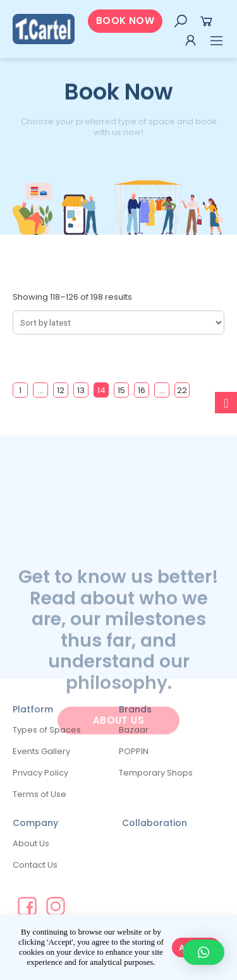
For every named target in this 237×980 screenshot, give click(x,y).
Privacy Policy (40, 773)
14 (101, 390)
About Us (31, 843)
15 (121, 390)
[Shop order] (118, 322)
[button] (125, 21)
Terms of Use (39, 794)
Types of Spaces (47, 730)
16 (142, 390)
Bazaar (134, 730)
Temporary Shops (156, 773)
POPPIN (134, 751)
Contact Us (35, 865)
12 (61, 390)
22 (182, 390)
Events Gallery (41, 751)
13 (81, 390)
